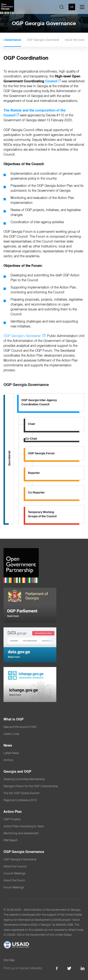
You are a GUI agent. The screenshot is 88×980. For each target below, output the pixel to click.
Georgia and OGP (17, 771)
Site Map (9, 960)
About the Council (15, 866)
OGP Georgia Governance (21, 40)
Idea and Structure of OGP (20, 727)
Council (51, 81)
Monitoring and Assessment (21, 833)
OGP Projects (12, 819)
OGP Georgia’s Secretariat (60, 40)
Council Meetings (15, 873)
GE (72, 7)
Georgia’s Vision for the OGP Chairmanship (31, 786)
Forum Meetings (14, 887)
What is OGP (13, 719)
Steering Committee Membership (24, 779)
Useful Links (11, 734)
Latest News (11, 753)
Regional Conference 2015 (20, 800)
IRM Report (11, 840)
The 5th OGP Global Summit (21, 793)
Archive (8, 760)
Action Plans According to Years (24, 826)
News (8, 745)
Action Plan (13, 812)
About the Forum (14, 880)
